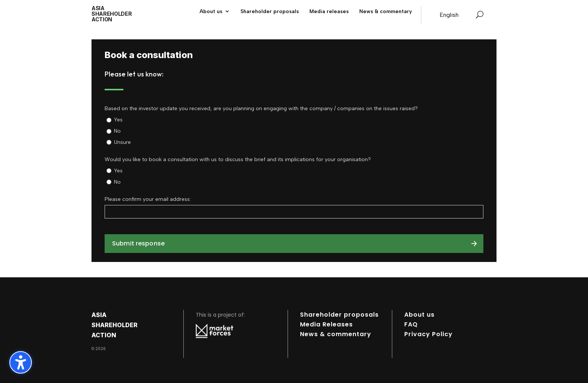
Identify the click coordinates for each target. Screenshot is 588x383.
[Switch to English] (449, 15)
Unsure (122, 142)
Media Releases (326, 324)
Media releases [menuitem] (329, 12)
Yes (118, 120)
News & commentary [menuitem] (386, 12)
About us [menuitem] (211, 12)
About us (419, 315)
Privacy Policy (428, 334)
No (117, 131)
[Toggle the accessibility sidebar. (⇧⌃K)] (21, 362)
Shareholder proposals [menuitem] (270, 12)
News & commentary (336, 334)
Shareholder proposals (339, 315)
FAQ (411, 324)
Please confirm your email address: (148, 199)
